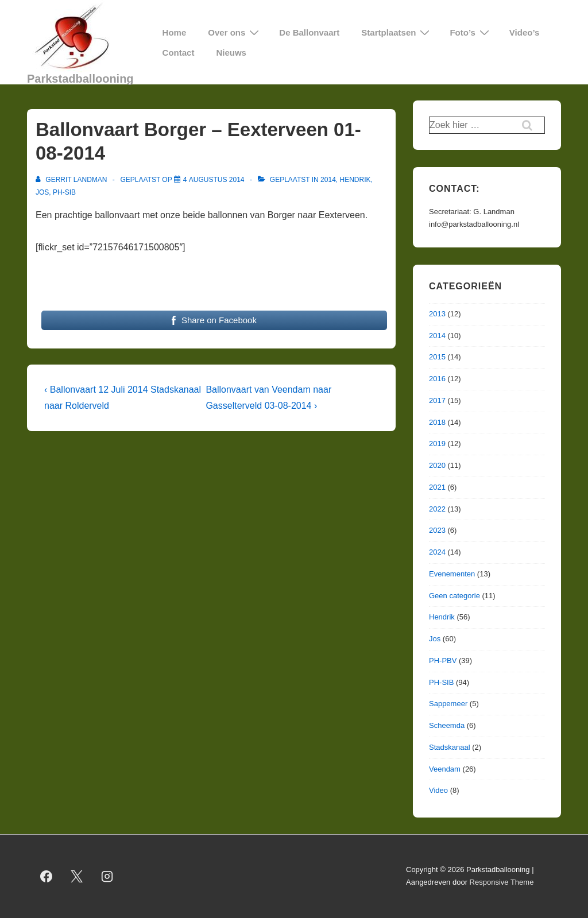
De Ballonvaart (309, 32)
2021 (437, 487)
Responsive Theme (502, 882)
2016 (437, 379)
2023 (437, 530)
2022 (437, 509)
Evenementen (452, 574)
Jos (42, 192)
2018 (437, 422)
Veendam (445, 769)
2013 (437, 314)
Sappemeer (448, 704)
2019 (437, 443)
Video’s (525, 32)
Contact (179, 53)
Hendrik (355, 180)
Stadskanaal (450, 747)
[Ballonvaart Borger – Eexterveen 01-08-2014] (214, 180)
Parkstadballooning (80, 79)
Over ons (235, 32)
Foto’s (471, 32)
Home (175, 32)
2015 (437, 357)
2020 (437, 465)
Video (438, 790)
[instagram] (107, 876)
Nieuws (231, 53)
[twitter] (77, 876)
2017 (437, 400)
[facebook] (47, 876)
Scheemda (447, 725)
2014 (328, 180)
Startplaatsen (397, 32)
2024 (437, 552)
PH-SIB (64, 192)
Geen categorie (454, 596)
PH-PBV (443, 661)
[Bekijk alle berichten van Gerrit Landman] (72, 180)
